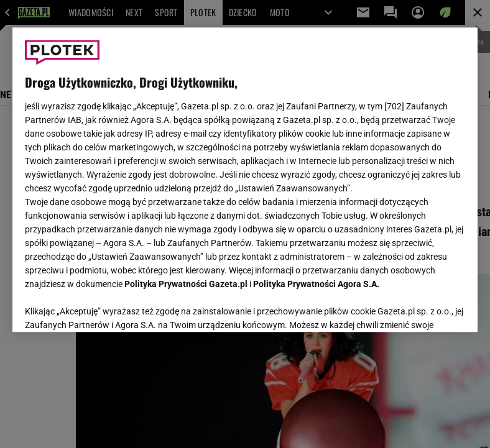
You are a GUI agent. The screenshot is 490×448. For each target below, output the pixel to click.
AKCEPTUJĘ (423, 308)
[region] (245, 180)
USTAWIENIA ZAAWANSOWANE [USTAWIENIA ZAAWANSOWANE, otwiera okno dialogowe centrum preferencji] (106, 307)
